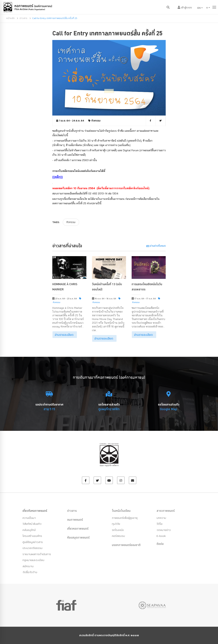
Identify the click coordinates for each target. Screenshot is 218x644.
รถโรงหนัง (118, 530)
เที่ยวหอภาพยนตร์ (78, 528)
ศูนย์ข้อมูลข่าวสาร (33, 542)
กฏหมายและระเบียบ (33, 560)
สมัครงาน (28, 566)
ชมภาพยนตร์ (75, 520)
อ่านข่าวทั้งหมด (156, 246)
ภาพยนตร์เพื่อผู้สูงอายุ (125, 518)
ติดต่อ (160, 544)
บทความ (161, 518)
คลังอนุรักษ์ (29, 530)
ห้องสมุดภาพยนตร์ (78, 537)
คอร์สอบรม (118, 536)
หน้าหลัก (10, 18)
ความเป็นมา (29, 518)
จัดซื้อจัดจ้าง (30, 572)
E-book (161, 536)
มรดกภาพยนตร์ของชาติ (126, 545)
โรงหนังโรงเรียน (121, 511)
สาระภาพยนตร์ (166, 511)
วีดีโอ (160, 524)
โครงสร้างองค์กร (32, 536)
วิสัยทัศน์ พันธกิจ (32, 524)
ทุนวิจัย (116, 524)
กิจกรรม (96, 121)
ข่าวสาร (23, 18)
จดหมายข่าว (164, 530)
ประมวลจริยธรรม (32, 548)
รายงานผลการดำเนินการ (37, 554)
